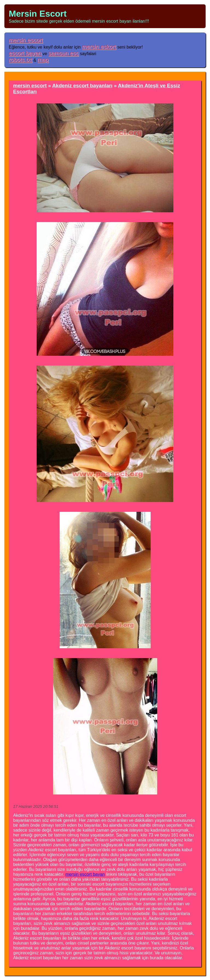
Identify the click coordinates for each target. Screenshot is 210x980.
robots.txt (21, 60)
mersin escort (26, 40)
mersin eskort (99, 47)
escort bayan (25, 53)
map (43, 60)
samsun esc (64, 53)
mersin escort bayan (85, 874)
